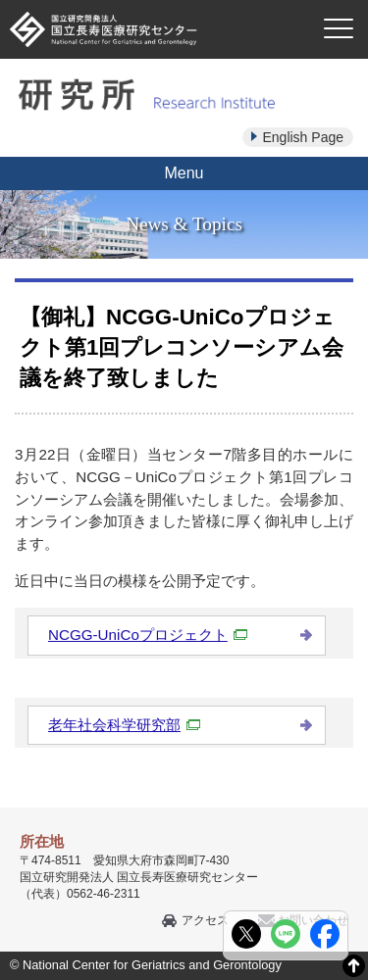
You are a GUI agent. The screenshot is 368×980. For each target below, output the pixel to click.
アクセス (205, 920)
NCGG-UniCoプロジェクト (148, 635)
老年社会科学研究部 (124, 725)
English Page (303, 137)
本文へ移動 (144, 0)
